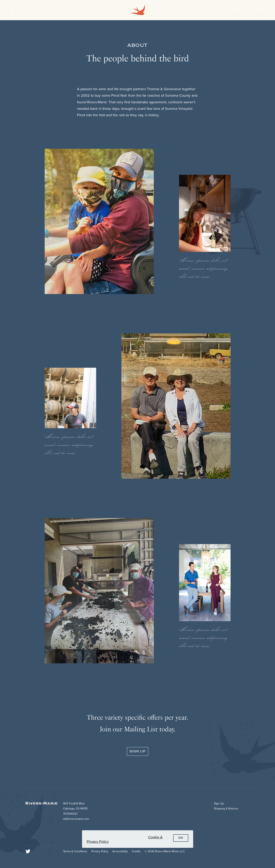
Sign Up (236, 10)
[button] (19, 10)
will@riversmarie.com (76, 819)
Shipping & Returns (226, 809)
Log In (258, 10)
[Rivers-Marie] (43, 805)
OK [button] (181, 838)
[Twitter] (28, 851)
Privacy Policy (100, 851)
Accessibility (120, 851)
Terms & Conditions (75, 851)
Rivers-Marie (138, 10)
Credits (136, 851)
